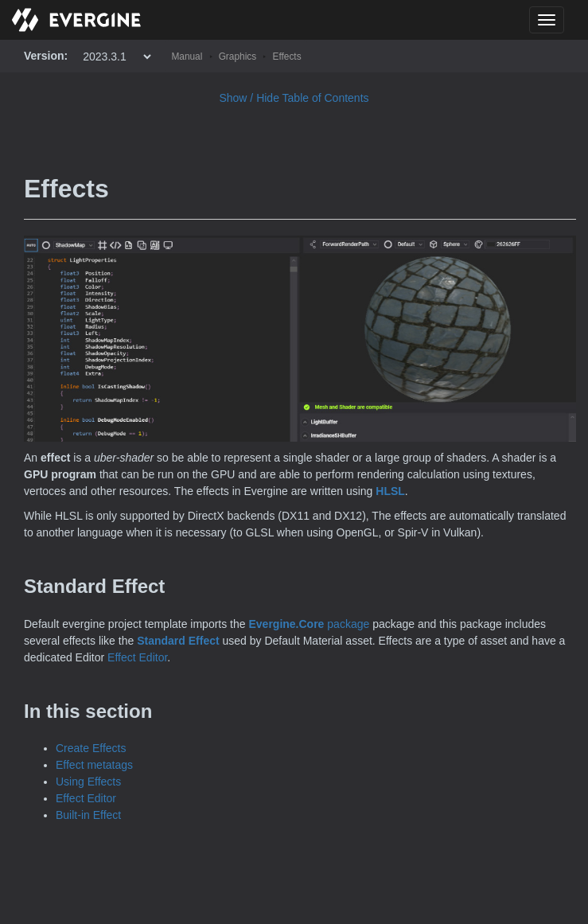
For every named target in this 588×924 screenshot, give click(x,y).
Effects (286, 57)
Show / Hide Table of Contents (294, 98)
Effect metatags (94, 765)
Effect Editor (137, 657)
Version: (46, 56)
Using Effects (88, 782)
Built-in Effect (88, 815)
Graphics (238, 57)
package (309, 624)
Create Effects (91, 748)
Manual (187, 57)
